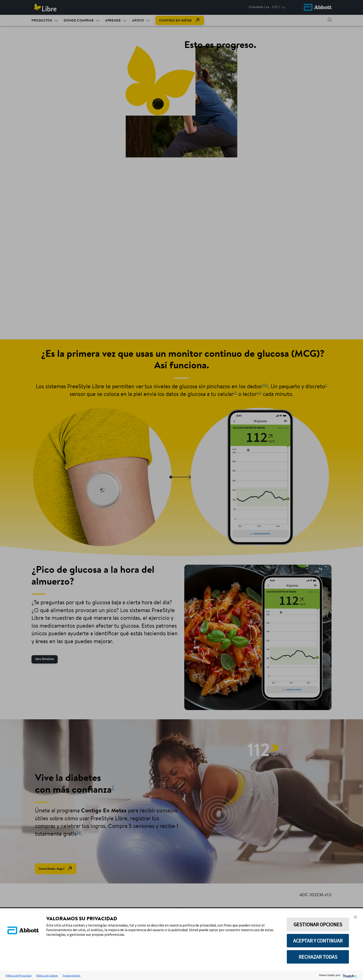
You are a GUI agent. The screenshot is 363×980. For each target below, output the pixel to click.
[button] (355, 917)
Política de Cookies (47, 975)
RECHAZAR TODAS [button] (318, 957)
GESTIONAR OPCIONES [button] (318, 924)
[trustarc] (349, 975)
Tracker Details (71, 975)
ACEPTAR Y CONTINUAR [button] (318, 941)
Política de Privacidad (19, 975)
